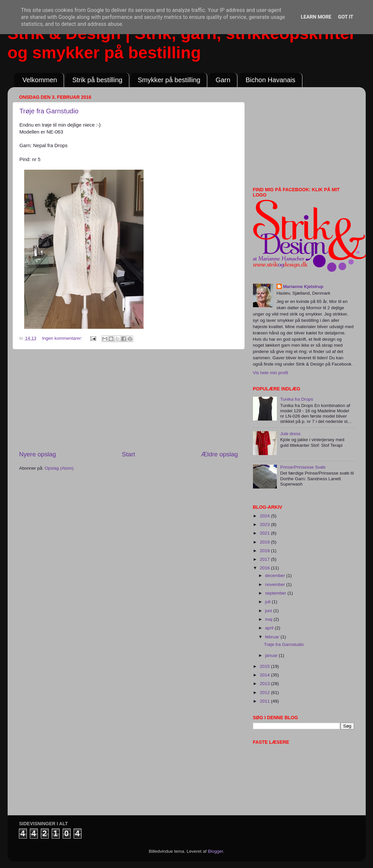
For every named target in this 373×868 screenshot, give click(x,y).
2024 (265, 516)
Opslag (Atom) (59, 468)
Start (129, 454)
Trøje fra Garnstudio (49, 111)
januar (272, 655)
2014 (265, 675)
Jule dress (290, 434)
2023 (265, 524)
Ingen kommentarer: (63, 338)
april (270, 628)
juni (269, 611)
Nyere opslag (38, 454)
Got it (345, 17)
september (277, 593)
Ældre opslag (219, 454)
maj (270, 619)
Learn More (316, 17)
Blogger (216, 851)
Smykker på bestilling (169, 80)
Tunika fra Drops (297, 399)
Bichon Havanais (271, 80)
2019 (265, 542)
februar (273, 637)
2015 (265, 666)
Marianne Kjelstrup (303, 287)
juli (269, 602)
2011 (265, 701)
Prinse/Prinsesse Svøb (303, 467)
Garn (223, 80)
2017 (265, 559)
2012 (265, 693)
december (276, 576)
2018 (265, 551)
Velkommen (40, 80)
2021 (265, 533)
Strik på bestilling (97, 80)
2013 (265, 684)
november (276, 584)
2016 (265, 568)
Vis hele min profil (271, 373)
